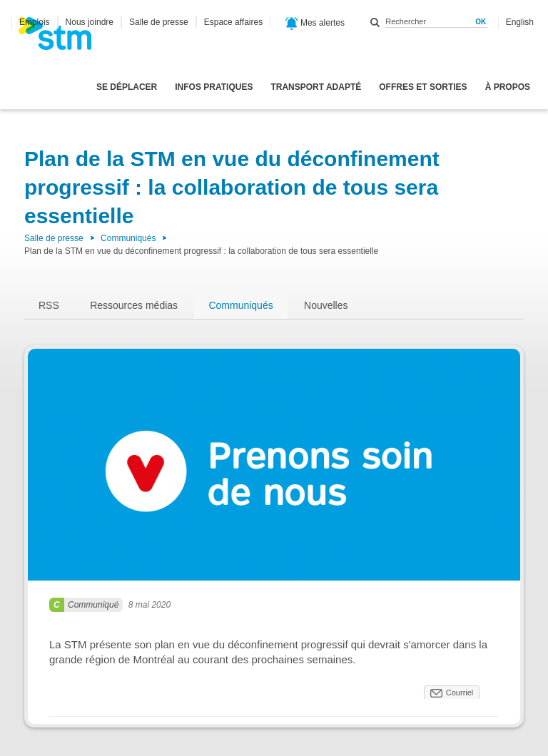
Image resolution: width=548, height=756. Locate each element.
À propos (508, 87)
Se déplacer (127, 87)
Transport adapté (316, 87)
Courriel (460, 693)
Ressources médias (134, 305)
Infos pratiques (214, 87)
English (520, 22)
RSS (49, 305)
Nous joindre (90, 22)
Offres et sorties (423, 87)
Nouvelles (326, 305)
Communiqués (128, 238)
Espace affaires (234, 22)
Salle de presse (159, 22)
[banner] (62, 38)
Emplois (35, 22)
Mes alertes (315, 24)
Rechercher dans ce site (375, 22)
